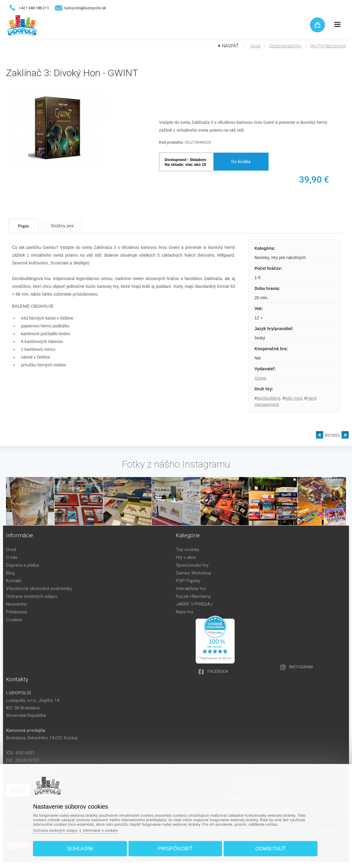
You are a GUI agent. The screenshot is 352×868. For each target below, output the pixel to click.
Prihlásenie (17, 612)
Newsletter (17, 604)
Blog (10, 573)
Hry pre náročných (328, 46)
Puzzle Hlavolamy (193, 596)
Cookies (14, 620)
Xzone (260, 378)
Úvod (255, 46)
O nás (12, 557)
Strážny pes (67, 226)
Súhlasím (81, 848)
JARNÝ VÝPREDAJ (194, 604)
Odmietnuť (269, 848)
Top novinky (188, 550)
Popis (26, 226)
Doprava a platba (23, 565)
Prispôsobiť (175, 848)
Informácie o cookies (103, 830)
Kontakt (14, 581)
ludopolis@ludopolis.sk (85, 8)
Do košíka (241, 162)
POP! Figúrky (188, 581)
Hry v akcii (186, 557)
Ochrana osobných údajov (32, 596)
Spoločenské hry (285, 46)
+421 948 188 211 (34, 8)
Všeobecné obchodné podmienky (39, 589)
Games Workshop (194, 573)
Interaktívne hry (191, 589)
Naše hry (185, 612)
